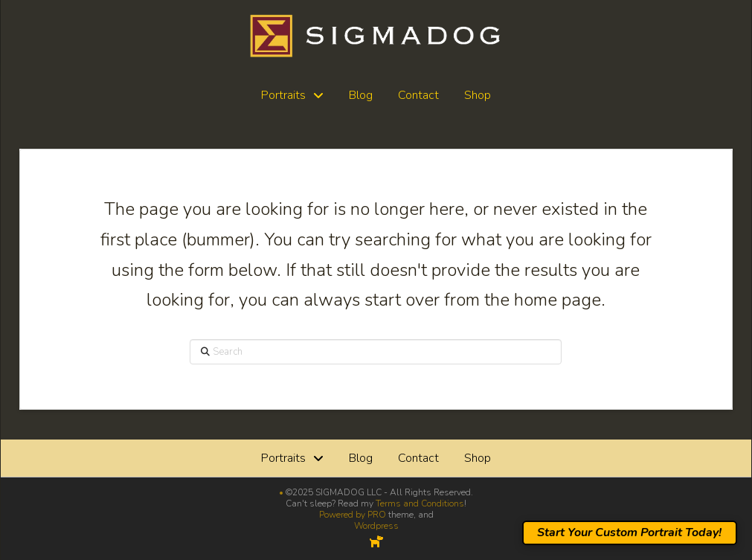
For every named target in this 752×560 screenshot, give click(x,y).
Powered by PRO (353, 515)
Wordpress (376, 526)
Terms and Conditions (420, 503)
